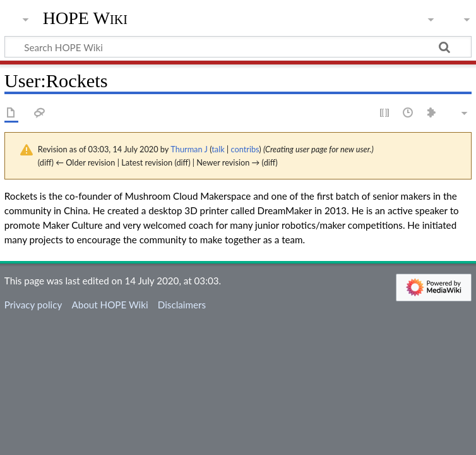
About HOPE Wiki (110, 305)
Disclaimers (182, 305)
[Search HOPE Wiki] (238, 47)
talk (218, 149)
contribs (245, 149)
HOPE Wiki (85, 18)
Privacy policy (33, 305)
